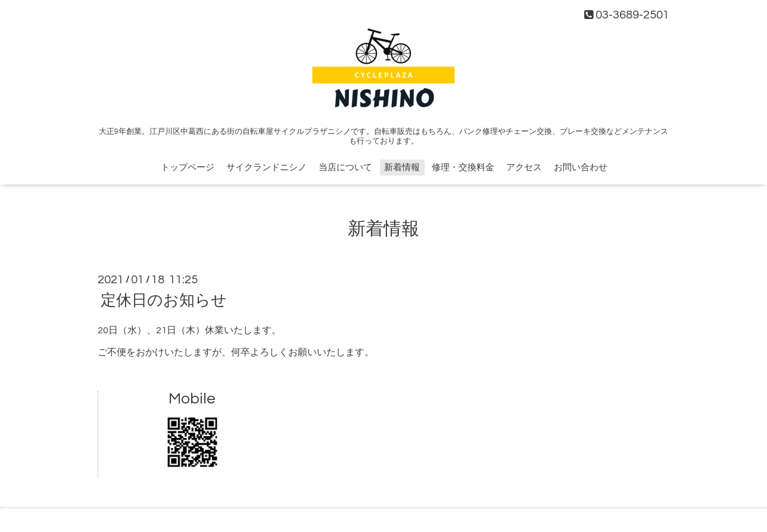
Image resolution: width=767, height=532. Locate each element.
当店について (345, 168)
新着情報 (402, 168)
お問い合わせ (581, 168)
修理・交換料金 (463, 168)
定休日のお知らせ (164, 301)
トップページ (188, 168)
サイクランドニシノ (266, 168)
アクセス (524, 168)
